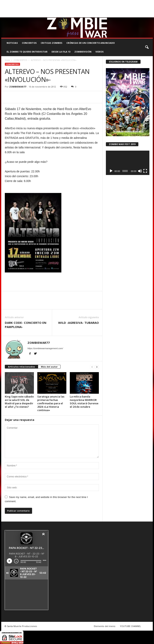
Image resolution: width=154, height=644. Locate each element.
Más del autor (49, 367)
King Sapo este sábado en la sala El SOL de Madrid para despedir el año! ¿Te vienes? (19, 402)
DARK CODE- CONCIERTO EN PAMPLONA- (26, 325)
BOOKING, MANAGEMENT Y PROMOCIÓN (22, 3)
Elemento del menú (105, 626)
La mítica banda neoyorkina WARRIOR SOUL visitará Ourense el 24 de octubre (84, 402)
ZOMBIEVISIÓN (83, 52)
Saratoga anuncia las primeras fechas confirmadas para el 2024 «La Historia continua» (51, 403)
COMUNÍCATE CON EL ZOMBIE (100, 3)
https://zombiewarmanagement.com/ (45, 348)
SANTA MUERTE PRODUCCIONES (64, 3)
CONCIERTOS (29, 43)
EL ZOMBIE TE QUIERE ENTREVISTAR (27, 52)
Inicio (7, 60)
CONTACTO (143, 3)
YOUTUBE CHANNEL (130, 626)
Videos (100, 52)
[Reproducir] (111, 171)
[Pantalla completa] (145, 171)
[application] (128, 163)
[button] (147, 47)
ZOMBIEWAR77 (18, 87)
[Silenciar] (140, 171)
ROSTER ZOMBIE (10, 9)
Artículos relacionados (21, 367)
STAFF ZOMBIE (126, 3)
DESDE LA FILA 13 (61, 52)
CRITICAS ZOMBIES (52, 43)
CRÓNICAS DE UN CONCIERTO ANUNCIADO (91, 43)
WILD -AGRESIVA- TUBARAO (79, 323)
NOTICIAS (12, 43)
